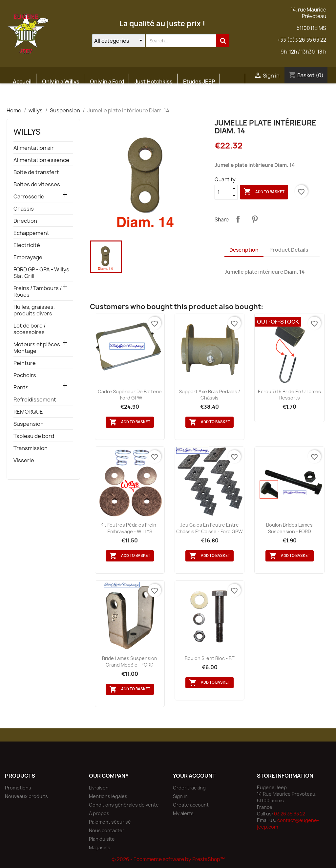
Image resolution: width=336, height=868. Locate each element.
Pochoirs (25, 375)
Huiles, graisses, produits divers (34, 310)
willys (27, 132)
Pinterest (255, 219)
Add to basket (264, 192)
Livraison (99, 788)
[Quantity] (222, 192)
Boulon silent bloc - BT (210, 658)
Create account (191, 805)
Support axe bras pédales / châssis (210, 395)
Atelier (21, 97)
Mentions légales (108, 796)
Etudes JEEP (199, 81)
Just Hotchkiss (154, 81)
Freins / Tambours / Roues (38, 292)
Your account (194, 776)
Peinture (25, 363)
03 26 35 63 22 (290, 814)
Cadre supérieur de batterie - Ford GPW (130, 395)
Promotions (18, 788)
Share (238, 219)
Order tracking (189, 788)
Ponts (21, 388)
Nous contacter (107, 830)
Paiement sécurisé (110, 822)
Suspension (29, 424)
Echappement (31, 233)
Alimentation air (34, 148)
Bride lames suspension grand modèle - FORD (130, 662)
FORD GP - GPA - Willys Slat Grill (41, 273)
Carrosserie (29, 197)
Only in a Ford (107, 81)
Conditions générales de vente (124, 805)
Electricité (27, 245)
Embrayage (28, 257)
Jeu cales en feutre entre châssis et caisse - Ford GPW (210, 528)
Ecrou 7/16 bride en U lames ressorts (289, 395)
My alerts (183, 813)
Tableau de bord (34, 436)
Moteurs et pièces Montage (37, 348)
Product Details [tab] (289, 250)
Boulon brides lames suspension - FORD (289, 528)
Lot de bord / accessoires (30, 329)
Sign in (180, 796)
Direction (25, 221)
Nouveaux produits (26, 796)
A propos (99, 813)
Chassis (24, 209)
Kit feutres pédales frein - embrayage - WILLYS (130, 528)
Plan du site (102, 839)
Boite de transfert (36, 172)
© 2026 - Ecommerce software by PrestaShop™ (168, 859)
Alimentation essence (41, 160)
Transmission (31, 448)
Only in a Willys (61, 81)
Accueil (22, 81)
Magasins (100, 847)
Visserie (24, 460)
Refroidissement (35, 400)
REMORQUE (28, 412)
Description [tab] (244, 250)
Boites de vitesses (37, 184)
